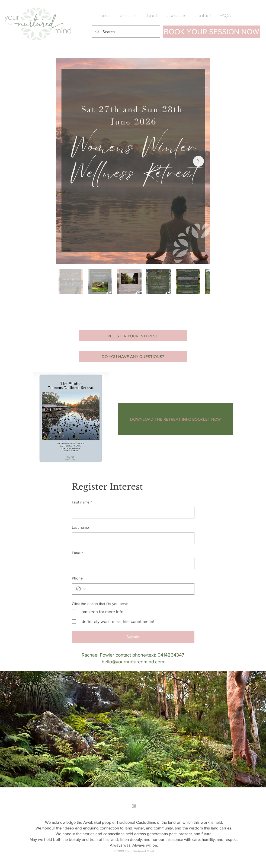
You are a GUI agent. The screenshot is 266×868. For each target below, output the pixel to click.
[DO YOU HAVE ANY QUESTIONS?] (133, 356)
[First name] (132, 513)
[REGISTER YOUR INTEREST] (133, 336)
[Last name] (132, 538)
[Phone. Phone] (139, 589)
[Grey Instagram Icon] (134, 806)
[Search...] (125, 32)
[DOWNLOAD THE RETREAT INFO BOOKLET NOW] (175, 419)
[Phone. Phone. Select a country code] (81, 589)
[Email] (132, 563)
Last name (80, 527)
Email (77, 553)
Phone (77, 578)
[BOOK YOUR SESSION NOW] (212, 32)
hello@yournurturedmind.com (133, 662)
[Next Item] (198, 161)
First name (82, 502)
